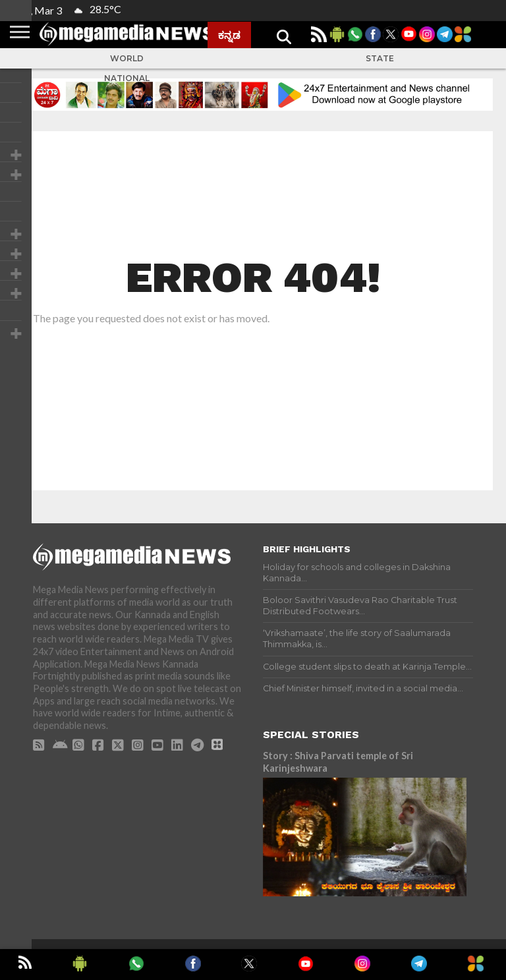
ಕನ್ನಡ (229, 35)
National (127, 78)
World (127, 58)
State (380, 58)
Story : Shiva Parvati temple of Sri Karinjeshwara (338, 762)
